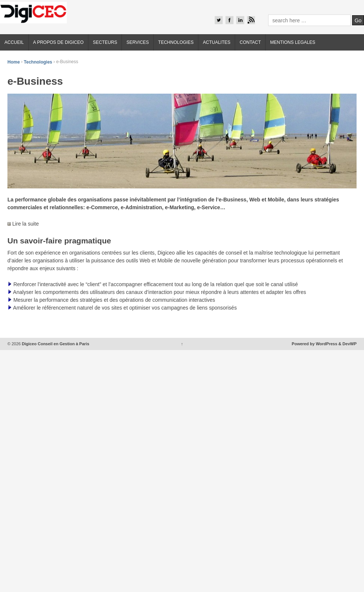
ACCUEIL (14, 42)
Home (14, 62)
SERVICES (137, 42)
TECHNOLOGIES (176, 42)
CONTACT (250, 42)
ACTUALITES (217, 42)
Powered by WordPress (314, 344)
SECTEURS (105, 42)
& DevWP (347, 344)
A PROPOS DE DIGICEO (58, 42)
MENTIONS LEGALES (292, 42)
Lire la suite (23, 224)
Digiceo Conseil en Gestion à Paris (55, 344)
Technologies (38, 62)
